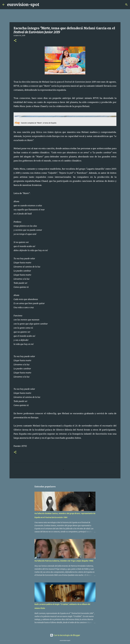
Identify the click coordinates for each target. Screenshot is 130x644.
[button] (15, 41)
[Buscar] (43, 5)
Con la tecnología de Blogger (65, 635)
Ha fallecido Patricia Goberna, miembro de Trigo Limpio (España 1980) (64, 561)
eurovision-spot (23, 5)
